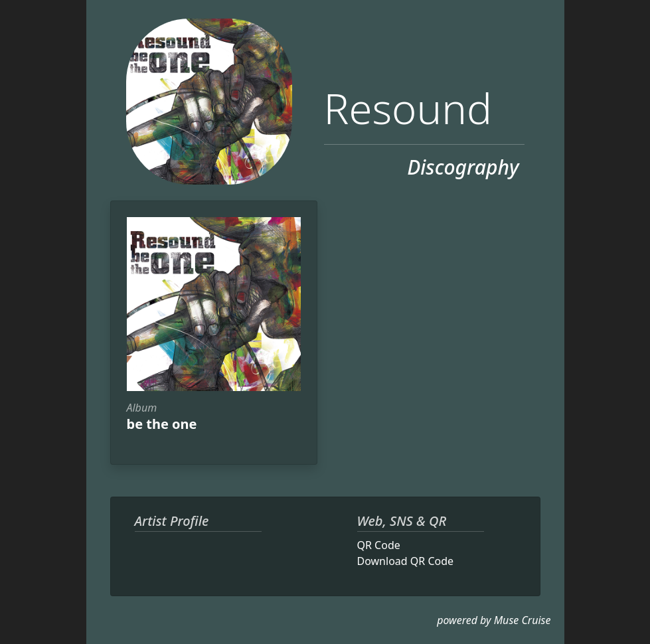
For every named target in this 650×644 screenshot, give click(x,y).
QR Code (379, 545)
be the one (162, 424)
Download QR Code (406, 561)
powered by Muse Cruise (494, 620)
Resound (408, 108)
